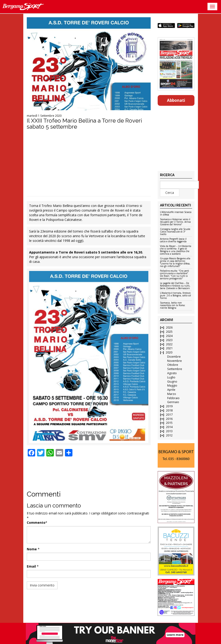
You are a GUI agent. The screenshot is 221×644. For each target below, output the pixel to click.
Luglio (171, 377)
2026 (169, 327)
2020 (169, 352)
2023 (169, 340)
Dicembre (174, 357)
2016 (169, 419)
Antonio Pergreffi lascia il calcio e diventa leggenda (173, 240)
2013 (169, 431)
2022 (169, 344)
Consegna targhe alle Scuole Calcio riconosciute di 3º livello (175, 232)
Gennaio (173, 402)
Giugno (172, 382)
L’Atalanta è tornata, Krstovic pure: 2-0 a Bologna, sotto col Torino (175, 296)
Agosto (172, 373)
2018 (169, 410)
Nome (32, 549)
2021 (169, 348)
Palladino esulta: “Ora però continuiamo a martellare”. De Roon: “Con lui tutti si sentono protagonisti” (174, 275)
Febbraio (173, 398)
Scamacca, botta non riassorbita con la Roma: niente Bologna (173, 305)
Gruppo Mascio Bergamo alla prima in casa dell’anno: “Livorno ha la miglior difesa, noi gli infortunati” (175, 262)
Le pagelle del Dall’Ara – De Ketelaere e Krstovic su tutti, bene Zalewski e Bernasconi (175, 286)
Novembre (175, 361)
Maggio (172, 385)
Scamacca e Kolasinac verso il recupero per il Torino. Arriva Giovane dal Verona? (175, 222)
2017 (169, 415)
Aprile (171, 390)
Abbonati (176, 100)
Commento (36, 522)
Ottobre (173, 365)
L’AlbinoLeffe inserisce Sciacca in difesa (176, 214)
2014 (169, 427)
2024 (169, 336)
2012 (169, 435)
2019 (169, 406)
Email (31, 566)
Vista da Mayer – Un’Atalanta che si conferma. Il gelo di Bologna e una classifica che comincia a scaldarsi (176, 250)
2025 (169, 332)
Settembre (175, 369)
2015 (169, 423)
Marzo (172, 394)
